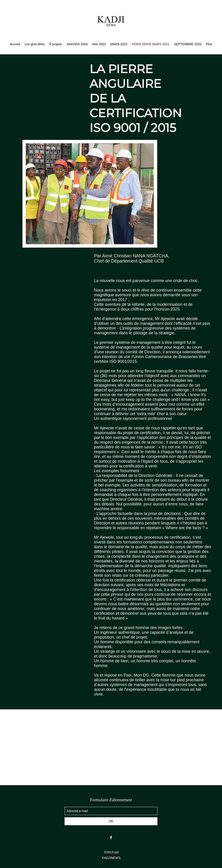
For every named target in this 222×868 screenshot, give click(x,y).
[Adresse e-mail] (111, 811)
